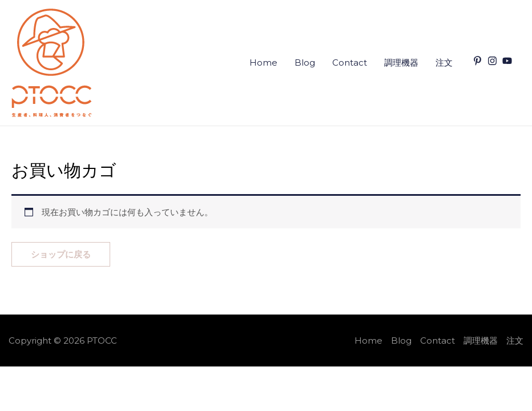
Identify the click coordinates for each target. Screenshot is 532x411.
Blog (305, 63)
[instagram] (494, 61)
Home (263, 63)
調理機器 (401, 63)
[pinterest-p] (479, 61)
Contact (350, 63)
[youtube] (509, 61)
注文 (444, 63)
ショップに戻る (61, 254)
